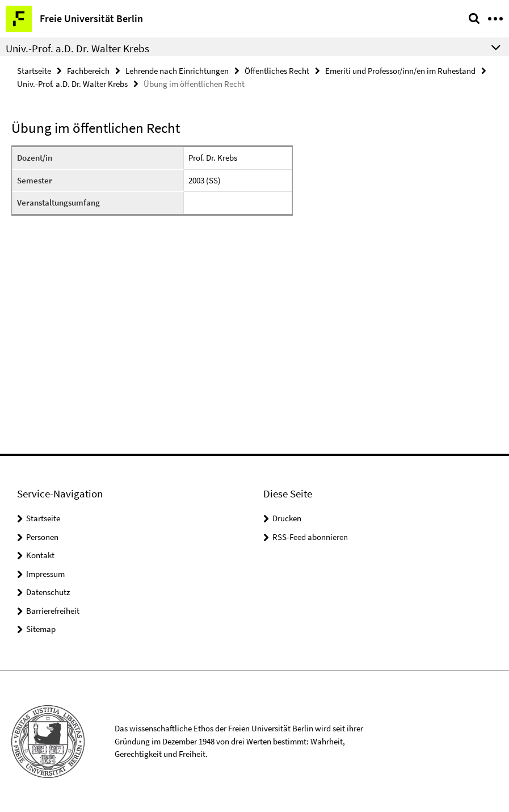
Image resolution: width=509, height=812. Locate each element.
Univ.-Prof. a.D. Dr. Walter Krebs (72, 84)
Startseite (34, 71)
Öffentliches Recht (277, 71)
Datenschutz (48, 592)
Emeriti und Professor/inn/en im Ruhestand (400, 71)
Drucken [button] (287, 518)
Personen (42, 537)
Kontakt (40, 555)
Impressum (45, 574)
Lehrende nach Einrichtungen (177, 71)
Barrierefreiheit (53, 611)
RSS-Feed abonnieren (310, 537)
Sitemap (41, 629)
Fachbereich (88, 71)
